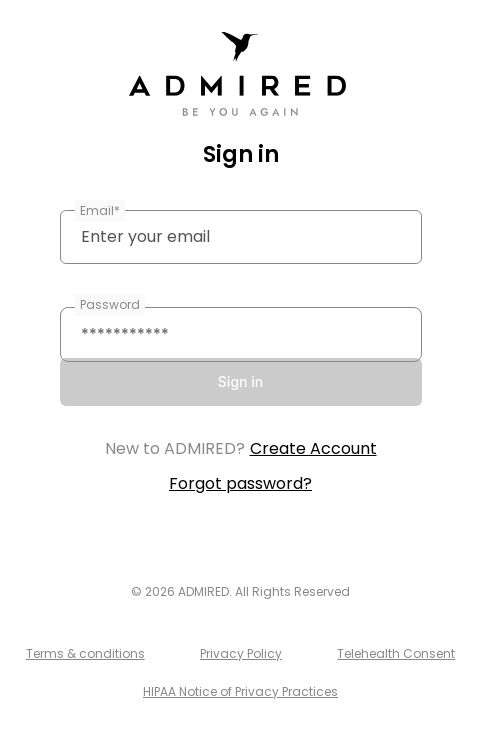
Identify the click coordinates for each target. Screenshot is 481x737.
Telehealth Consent (396, 653)
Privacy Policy (241, 653)
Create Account (313, 448)
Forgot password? (240, 483)
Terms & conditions (85, 653)
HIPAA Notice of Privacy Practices (240, 691)
